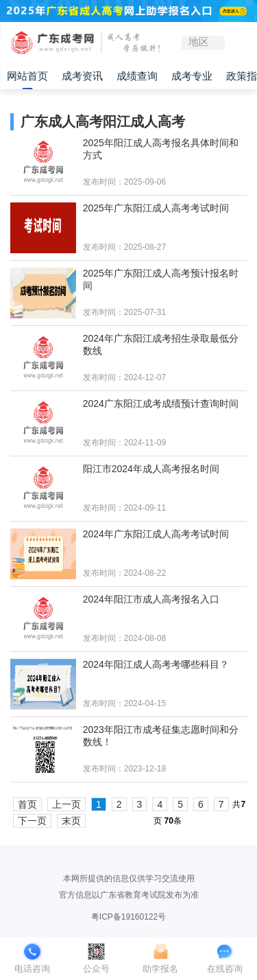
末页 (71, 821)
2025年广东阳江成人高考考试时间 (156, 208)
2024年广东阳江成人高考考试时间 (156, 534)
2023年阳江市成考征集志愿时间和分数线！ (161, 736)
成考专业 (192, 76)
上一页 (66, 804)
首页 (27, 804)
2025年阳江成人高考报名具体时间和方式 (161, 149)
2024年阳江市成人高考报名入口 (151, 599)
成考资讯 (82, 76)
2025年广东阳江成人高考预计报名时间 (161, 279)
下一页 (32, 821)
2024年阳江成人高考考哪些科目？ (156, 664)
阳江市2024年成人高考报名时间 (151, 469)
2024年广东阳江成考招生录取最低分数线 (161, 345)
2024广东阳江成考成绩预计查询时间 (161, 404)
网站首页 (27, 76)
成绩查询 (137, 76)
